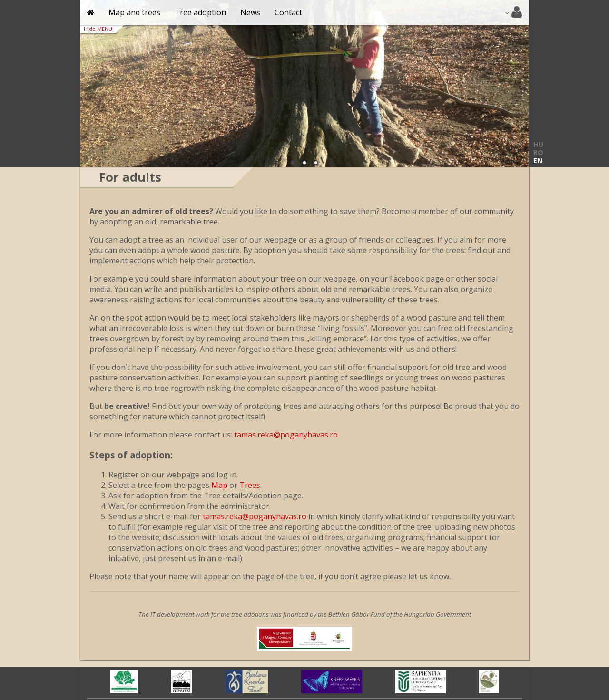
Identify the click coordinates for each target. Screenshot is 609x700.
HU (538, 144)
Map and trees (134, 12)
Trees (250, 485)
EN (538, 160)
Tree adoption (200, 12)
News (250, 12)
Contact (288, 12)
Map (219, 485)
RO (538, 152)
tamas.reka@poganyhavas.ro (286, 435)
